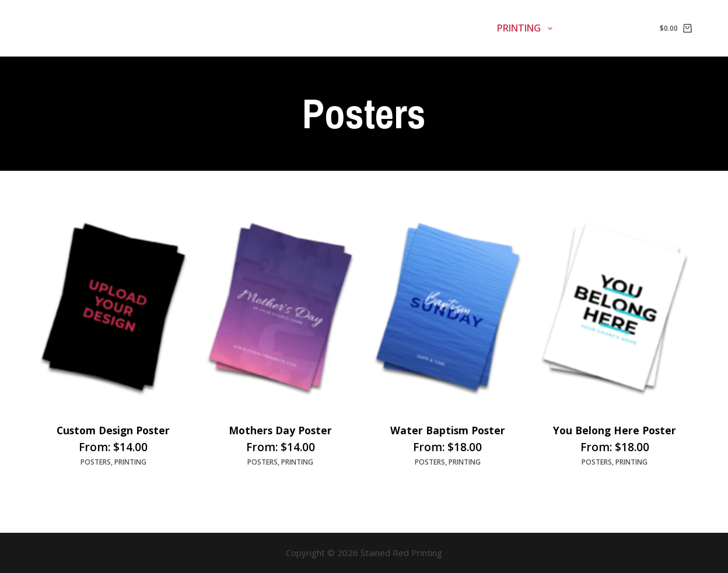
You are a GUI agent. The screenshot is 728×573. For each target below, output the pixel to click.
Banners (452, 29)
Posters (96, 463)
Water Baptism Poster (447, 430)
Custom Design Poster (113, 430)
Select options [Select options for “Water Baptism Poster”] (408, 485)
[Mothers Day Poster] (281, 307)
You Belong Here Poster (615, 430)
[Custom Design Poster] (113, 307)
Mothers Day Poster (280, 430)
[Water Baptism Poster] (448, 307)
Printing (527, 29)
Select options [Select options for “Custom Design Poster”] (74, 485)
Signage (380, 29)
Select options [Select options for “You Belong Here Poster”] (575, 485)
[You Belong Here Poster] (615, 307)
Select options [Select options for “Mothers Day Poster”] (241, 485)
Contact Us (603, 28)
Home (318, 28)
